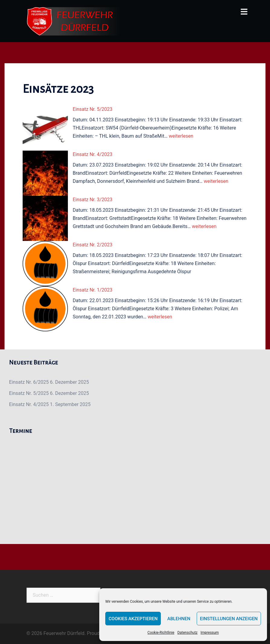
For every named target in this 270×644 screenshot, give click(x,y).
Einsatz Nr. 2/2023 (93, 245)
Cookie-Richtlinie (161, 633)
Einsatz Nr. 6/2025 (29, 382)
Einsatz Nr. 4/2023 (93, 154)
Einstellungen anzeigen (229, 619)
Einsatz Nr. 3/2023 (93, 200)
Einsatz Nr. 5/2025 (29, 393)
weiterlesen (181, 136)
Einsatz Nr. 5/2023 (93, 109)
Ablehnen (179, 619)
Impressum (210, 633)
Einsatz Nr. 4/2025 (29, 404)
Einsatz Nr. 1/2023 (93, 290)
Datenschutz (187, 633)
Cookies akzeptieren (133, 619)
